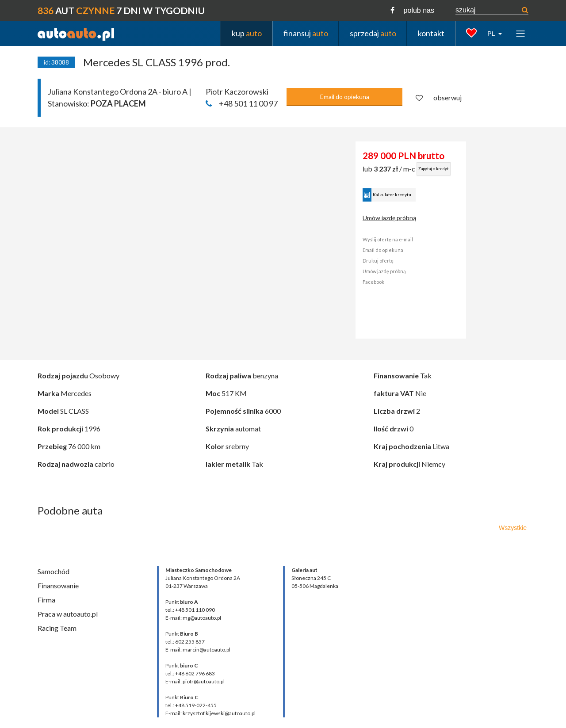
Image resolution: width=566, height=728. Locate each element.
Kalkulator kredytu (387, 195)
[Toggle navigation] (520, 33)
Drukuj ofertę (378, 261)
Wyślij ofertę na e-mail (388, 239)
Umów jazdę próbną (389, 218)
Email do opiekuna (345, 97)
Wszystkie (513, 528)
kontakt (431, 33)
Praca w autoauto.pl (68, 614)
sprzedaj (373, 33)
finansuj (306, 33)
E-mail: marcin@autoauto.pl (198, 650)
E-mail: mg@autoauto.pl (193, 618)
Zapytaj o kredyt (434, 169)
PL (492, 34)
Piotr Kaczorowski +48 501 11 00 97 (242, 97)
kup (247, 33)
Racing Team (57, 628)
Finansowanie (58, 585)
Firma (46, 600)
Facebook (373, 282)
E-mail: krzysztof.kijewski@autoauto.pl (210, 713)
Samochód (54, 571)
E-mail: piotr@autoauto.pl (195, 681)
